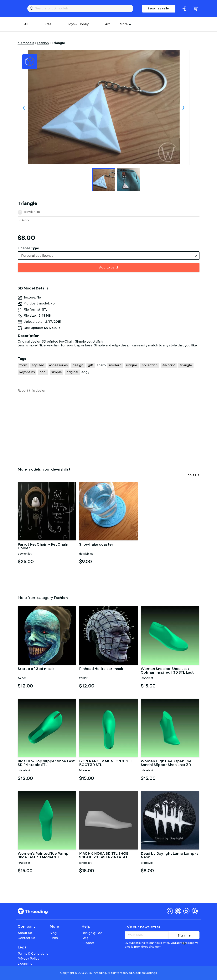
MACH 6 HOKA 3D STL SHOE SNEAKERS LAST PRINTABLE (104, 856)
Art (108, 24)
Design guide (92, 933)
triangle (186, 365)
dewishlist (32, 212)
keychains (27, 372)
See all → (192, 475)
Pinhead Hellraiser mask (101, 669)
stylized (38, 365)
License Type (28, 248)
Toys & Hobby (78, 24)
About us (25, 933)
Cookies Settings (145, 973)
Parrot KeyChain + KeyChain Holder (43, 547)
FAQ (85, 938)
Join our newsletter (143, 927)
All (26, 24)
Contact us (26, 938)
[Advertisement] (109, 429)
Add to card (108, 267)
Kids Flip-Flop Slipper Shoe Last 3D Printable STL (46, 763)
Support (88, 943)
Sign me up (184, 936)
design (78, 365)
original (72, 372)
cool (43, 372)
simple (57, 372)
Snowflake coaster (96, 545)
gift (91, 365)
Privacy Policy (28, 959)
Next (183, 107)
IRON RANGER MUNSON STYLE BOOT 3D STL (106, 763)
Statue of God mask (36, 669)
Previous (24, 107)
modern (115, 365)
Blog (53, 933)
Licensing (25, 964)
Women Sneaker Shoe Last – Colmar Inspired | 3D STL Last (167, 671)
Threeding (33, 911)
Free (48, 24)
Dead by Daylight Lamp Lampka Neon (170, 856)
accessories (58, 365)
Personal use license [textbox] (37, 256)
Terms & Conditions (33, 954)
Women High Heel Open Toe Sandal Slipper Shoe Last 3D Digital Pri (166, 763)
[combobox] (109, 256)
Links (54, 938)
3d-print (169, 365)
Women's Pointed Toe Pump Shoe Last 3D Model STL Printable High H (43, 856)
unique (132, 365)
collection (150, 365)
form (23, 365)
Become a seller (159, 8)
